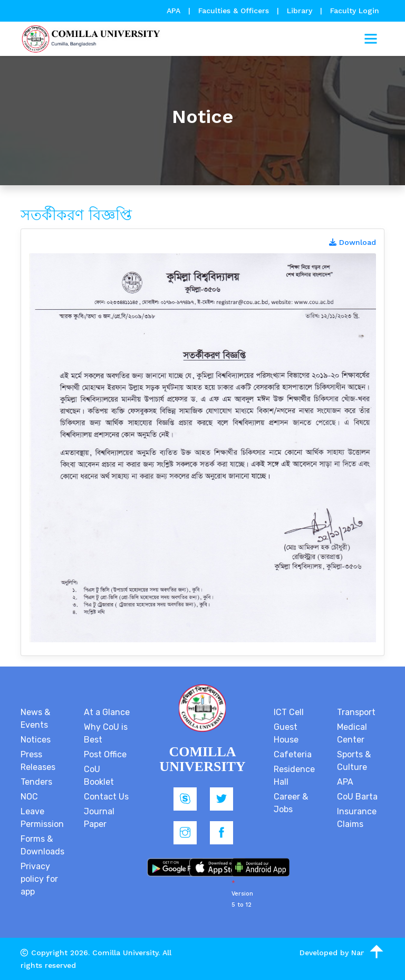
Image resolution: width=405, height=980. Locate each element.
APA (175, 11)
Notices (36, 740)
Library (301, 11)
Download (353, 242)
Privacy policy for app (39, 879)
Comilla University (125, 953)
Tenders (36, 782)
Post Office (105, 754)
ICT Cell (289, 712)
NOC (29, 797)
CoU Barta (357, 797)
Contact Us (106, 797)
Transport (356, 712)
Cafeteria (293, 754)
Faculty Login (355, 11)
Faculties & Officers (234, 11)
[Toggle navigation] (371, 39)
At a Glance (107, 712)
